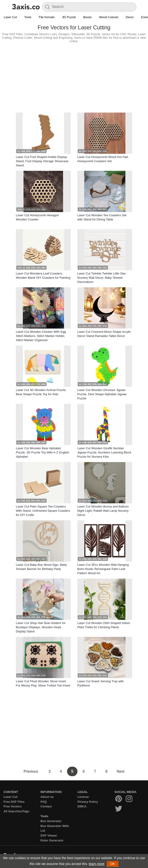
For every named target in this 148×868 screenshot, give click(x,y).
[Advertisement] (74, 77)
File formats (47, 17)
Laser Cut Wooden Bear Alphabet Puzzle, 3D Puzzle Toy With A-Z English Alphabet (42, 452)
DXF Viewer (49, 835)
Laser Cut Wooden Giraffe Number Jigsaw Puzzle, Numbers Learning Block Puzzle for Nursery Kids (104, 452)
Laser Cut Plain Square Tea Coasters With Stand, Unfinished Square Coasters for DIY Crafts (43, 511)
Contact (46, 806)
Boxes (87, 17)
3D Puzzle (69, 17)
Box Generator (51, 821)
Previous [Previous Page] (31, 771)
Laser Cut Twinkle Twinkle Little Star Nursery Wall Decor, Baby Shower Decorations (101, 278)
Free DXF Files (14, 802)
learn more (97, 864)
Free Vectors (13, 806)
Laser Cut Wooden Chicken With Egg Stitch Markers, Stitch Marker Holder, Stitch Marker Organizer (41, 336)
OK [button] (113, 864)
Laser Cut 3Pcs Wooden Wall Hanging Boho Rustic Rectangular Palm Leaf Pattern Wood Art (103, 569)
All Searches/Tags (16, 811)
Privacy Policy (88, 802)
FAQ (44, 802)
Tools (28, 17)
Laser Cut (10, 17)
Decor (130, 17)
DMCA (82, 806)
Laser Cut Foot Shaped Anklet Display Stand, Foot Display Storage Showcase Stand (42, 161)
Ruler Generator (52, 840)
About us (47, 797)
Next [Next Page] (121, 771)
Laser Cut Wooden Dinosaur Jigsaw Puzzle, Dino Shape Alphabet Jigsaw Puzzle (102, 394)
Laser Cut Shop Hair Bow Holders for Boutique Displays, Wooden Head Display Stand (41, 627)
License (83, 797)
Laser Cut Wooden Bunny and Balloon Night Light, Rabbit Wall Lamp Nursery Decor (103, 511)
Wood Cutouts (109, 17)
